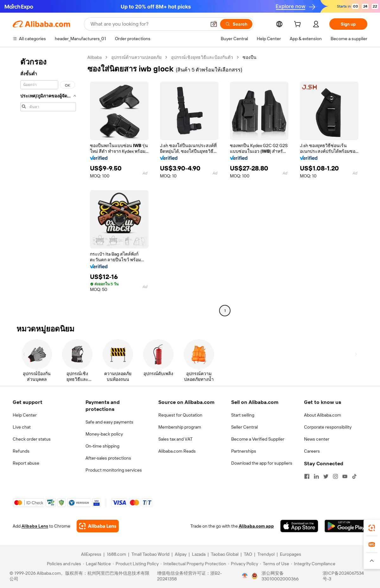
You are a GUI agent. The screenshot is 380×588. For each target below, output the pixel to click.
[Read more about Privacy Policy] (243, 564)
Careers (312, 451)
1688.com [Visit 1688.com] (116, 554)
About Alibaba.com (323, 415)
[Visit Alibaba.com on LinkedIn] (316, 476)
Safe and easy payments (109, 422)
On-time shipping (102, 446)
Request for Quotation (180, 415)
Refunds (21, 451)
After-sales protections (108, 458)
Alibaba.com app (256, 526)
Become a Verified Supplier (258, 439)
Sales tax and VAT (175, 439)
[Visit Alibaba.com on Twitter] (326, 476)
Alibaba (95, 57)
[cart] (299, 25)
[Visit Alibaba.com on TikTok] (354, 476)
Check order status (32, 439)
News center (317, 439)
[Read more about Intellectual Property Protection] (193, 564)
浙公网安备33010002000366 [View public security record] (280, 576)
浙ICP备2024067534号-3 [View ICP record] (343, 576)
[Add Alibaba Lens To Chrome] (98, 526)
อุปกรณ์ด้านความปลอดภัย (136, 57)
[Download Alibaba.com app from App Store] (299, 526)
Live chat (22, 427)
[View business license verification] (245, 576)
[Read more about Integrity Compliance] (313, 564)
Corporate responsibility (328, 427)
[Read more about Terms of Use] (275, 564)
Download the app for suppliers (262, 463)
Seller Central (244, 427)
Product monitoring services (114, 470)
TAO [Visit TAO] (248, 554)
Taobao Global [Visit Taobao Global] (225, 554)
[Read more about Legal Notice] (97, 564)
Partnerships (244, 451)
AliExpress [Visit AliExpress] (91, 554)
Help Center (25, 415)
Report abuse (26, 463)
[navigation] (48, 185)
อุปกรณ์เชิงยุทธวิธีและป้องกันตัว (202, 57)
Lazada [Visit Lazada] (199, 554)
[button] (214, 24)
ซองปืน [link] (250, 57)
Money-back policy (104, 434)
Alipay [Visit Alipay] (181, 554)
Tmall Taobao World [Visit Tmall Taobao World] (150, 554)
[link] (372, 528)
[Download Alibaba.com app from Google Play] (346, 526)
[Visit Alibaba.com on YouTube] (345, 476)
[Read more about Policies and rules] (63, 564)
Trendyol (266, 554)
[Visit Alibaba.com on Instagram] (335, 476)
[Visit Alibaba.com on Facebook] (307, 476)
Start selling (243, 415)
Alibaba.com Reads (177, 451)
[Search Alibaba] (148, 24)
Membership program (180, 427)
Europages (291, 554)
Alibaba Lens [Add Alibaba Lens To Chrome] (35, 526)
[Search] (236, 24)
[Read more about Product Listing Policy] (136, 564)
